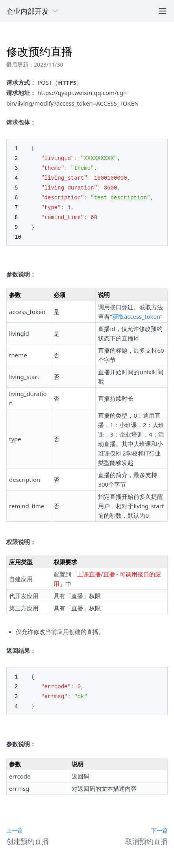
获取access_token (136, 312)
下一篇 (159, 824)
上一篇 (15, 824)
